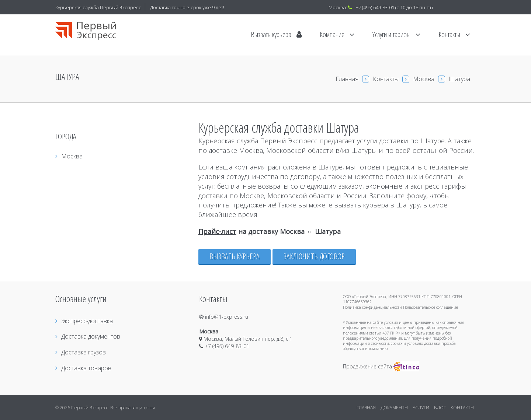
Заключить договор (314, 256)
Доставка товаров (83, 368)
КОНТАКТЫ (462, 408)
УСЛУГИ (421, 408)
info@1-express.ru (224, 317)
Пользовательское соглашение (431, 307)
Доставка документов (88, 336)
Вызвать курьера (276, 34)
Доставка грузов (81, 352)
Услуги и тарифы (396, 34)
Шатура (459, 79)
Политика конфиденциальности (372, 307)
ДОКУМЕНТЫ (394, 408)
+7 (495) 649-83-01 (375, 7)
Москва (424, 79)
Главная (347, 79)
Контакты (454, 34)
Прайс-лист (217, 231)
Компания (337, 34)
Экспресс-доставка (84, 321)
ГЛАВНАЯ (366, 408)
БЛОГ (440, 408)
